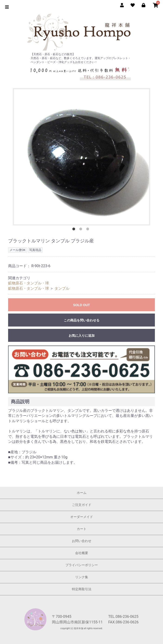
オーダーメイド (82, 517)
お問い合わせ (82, 541)
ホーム (82, 493)
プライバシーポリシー (82, 565)
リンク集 (82, 577)
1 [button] (75, 230)
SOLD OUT (81, 305)
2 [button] (82, 230)
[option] (81, 157)
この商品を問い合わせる (82, 320)
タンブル (62, 288)
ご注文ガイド (82, 505)
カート (82, 529)
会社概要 (82, 553)
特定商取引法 (82, 589)
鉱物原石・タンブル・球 (29, 283)
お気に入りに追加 (82, 336)
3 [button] (89, 230)
